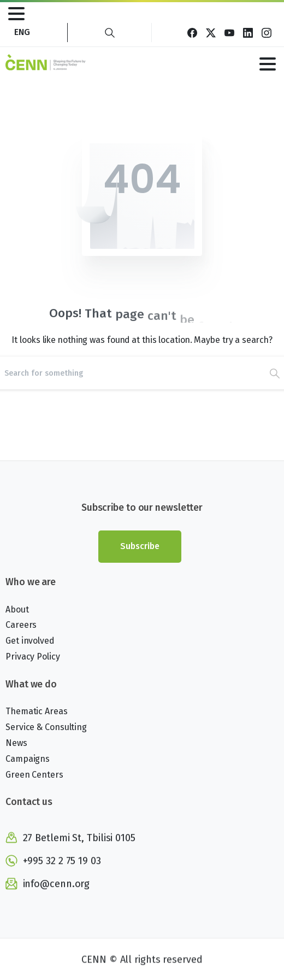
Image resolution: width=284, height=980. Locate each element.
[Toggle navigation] (16, 14)
